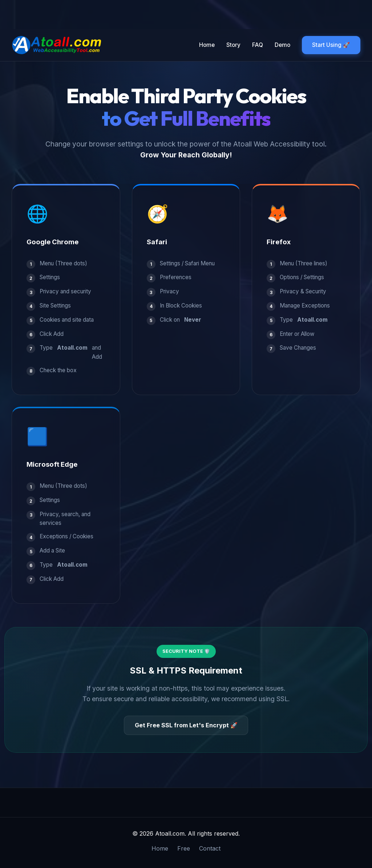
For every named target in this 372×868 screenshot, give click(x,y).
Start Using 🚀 (331, 45)
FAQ (257, 45)
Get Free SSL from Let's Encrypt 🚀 (186, 725)
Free (184, 849)
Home (207, 45)
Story (233, 45)
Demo (282, 45)
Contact (210, 849)
